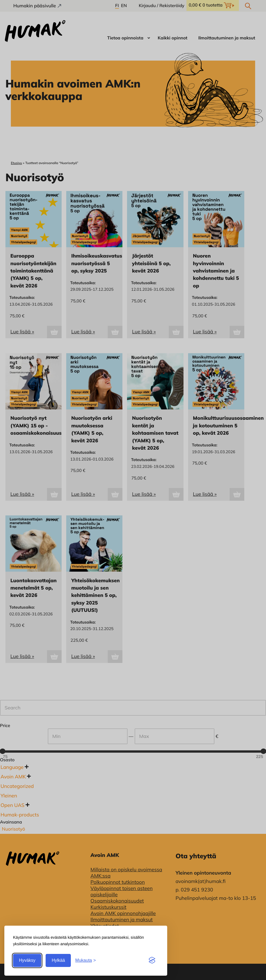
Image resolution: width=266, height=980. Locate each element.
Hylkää (58, 960)
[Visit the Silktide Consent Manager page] (152, 960)
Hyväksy (27, 960)
